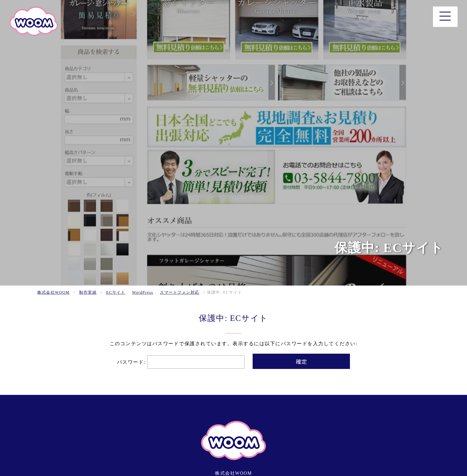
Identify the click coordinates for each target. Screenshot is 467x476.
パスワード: (181, 362)
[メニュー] (445, 17)
